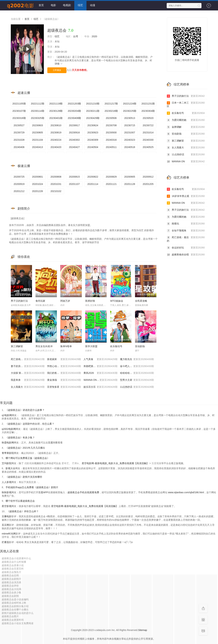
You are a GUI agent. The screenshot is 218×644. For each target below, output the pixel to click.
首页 (41, 5)
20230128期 (56, 111)
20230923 (93, 132)
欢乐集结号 (116, 346)
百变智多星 (64, 387)
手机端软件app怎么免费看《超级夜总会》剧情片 (32, 487)
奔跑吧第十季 (100, 366)
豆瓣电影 (7, 516)
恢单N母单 (66, 346)
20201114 (93, 184)
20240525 (148, 147)
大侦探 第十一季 (28, 373)
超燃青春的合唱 (186, 255)
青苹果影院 (8, 453)
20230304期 (148, 111)
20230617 (74, 125)
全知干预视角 (186, 231)
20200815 (74, 177)
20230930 (111, 132)
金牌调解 (186, 127)
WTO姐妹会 (117, 301)
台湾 (76, 36)
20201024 (37, 184)
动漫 (93, 5)
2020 (94, 36)
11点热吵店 (137, 387)
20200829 (111, 177)
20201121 (111, 184)
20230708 (111, 125)
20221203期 (74, 104)
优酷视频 (29, 463)
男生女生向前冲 (44, 346)
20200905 (130, 177)
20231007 (130, 132)
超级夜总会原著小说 (13, 565)
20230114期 (37, 111)
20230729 (19, 132)
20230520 (148, 118)
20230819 (56, 132)
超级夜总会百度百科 (13, 569)
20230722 (148, 125)
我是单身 (28, 380)
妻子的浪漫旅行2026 (28, 366)
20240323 (130, 140)
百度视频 (156, 463)
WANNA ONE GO (100, 380)
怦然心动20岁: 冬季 (64, 366)
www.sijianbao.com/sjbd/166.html (186, 492)
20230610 (56, 125)
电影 (53, 5)
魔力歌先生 (137, 359)
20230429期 (93, 118)
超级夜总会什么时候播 (14, 562)
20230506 (111, 118)
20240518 (130, 147)
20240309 (93, 140)
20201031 (56, 184)
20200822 (93, 177)
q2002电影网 (9, 429)
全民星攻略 (141, 301)
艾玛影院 (7, 463)
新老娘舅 (64, 359)
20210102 (56, 191)
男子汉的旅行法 (19, 301)
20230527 (19, 125)
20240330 (148, 140)
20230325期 (37, 118)
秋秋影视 (7, 492)
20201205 (148, 184)
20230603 (37, 125)
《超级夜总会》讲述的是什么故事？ (25, 410)
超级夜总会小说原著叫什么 (16, 558)
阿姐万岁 (65, 301)
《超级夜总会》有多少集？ (20, 438)
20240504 (93, 147)
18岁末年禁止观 (186, 196)
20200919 (19, 184)
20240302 (74, 140)
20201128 (130, 184)
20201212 (19, 191)
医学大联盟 (91, 346)
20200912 (148, 177)
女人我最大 (28, 387)
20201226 (37, 191)
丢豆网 (5, 525)
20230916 (74, 132)
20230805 (37, 132)
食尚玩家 (40, 301)
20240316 (111, 140)
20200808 (56, 177)
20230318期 (19, 118)
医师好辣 (90, 301)
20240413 (37, 147)
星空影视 (7, 506)
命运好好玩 (186, 248)
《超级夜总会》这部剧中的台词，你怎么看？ (30, 424)
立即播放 (57, 70)
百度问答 (53, 443)
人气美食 (100, 359)
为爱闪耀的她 (186, 120)
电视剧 (67, 5)
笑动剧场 (140, 346)
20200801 (37, 177)
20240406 (19, 147)
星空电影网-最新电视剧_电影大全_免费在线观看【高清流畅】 (116, 463)
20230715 (130, 125)
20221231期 (148, 104)
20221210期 (93, 104)
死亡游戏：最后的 (186, 239)
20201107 (74, 184)
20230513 (130, 118)
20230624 (93, 125)
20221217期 (111, 104)
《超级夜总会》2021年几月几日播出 (25, 448)
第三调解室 (17, 346)
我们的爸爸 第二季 (64, 373)
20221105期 (19, 104)
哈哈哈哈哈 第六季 (137, 373)
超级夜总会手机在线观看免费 (83, 492)
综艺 (80, 5)
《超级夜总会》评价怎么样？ (23, 511)
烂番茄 (5, 542)
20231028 (19, 140)
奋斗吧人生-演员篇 (137, 366)
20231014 (148, 132)
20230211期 (93, 111)
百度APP (43, 492)
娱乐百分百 (100, 387)
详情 (59, 64)
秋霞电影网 (8, 443)
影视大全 (10, 468)
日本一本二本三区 (186, 104)
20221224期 (130, 104)
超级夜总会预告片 (11, 572)
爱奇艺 (65, 463)
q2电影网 (7, 415)
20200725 (19, 177)
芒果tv (75, 463)
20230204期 (74, 111)
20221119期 (56, 104)
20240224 (56, 140)
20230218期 (111, 111)
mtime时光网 (9, 534)
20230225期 (130, 111)
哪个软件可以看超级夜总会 (20, 501)
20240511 (111, 147)
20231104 (37, 140)
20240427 (74, 147)
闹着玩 (186, 224)
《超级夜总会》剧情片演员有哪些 (24, 477)
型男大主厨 (137, 380)
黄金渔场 (64, 380)
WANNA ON (186, 162)
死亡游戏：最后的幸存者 (28, 359)
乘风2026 (100, 373)
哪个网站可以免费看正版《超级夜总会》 (27, 458)
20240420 (56, 147)
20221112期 (37, 104)
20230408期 (74, 118)
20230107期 (19, 111)
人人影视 (7, 482)
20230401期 (56, 118)
